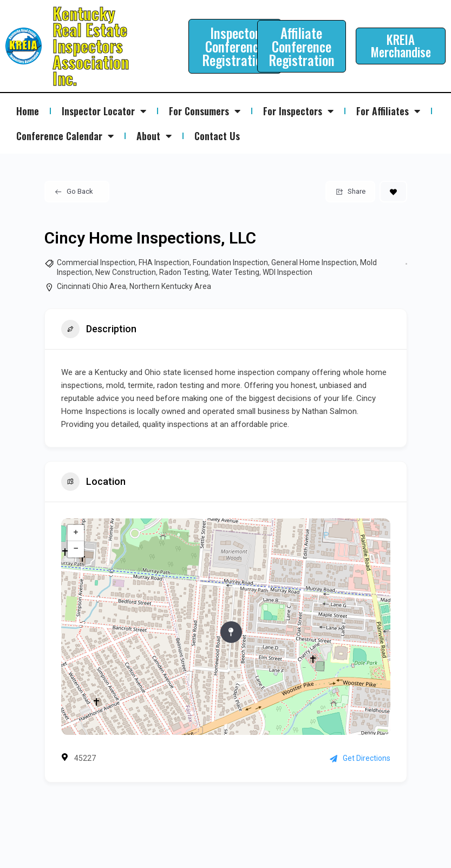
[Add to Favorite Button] (393, 192)
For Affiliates (388, 111)
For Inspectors (298, 111)
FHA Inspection (164, 262)
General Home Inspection (314, 262)
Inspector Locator (104, 111)
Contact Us (217, 136)
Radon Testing (184, 272)
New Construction (126, 272)
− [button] (76, 549)
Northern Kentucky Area (170, 286)
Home (28, 111)
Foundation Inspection (230, 262)
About (154, 136)
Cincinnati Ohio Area (91, 286)
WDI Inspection (287, 272)
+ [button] (76, 533)
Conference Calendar (65, 136)
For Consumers (205, 111)
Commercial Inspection (96, 262)
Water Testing (236, 272)
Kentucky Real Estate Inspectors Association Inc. (91, 46)
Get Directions (360, 758)
